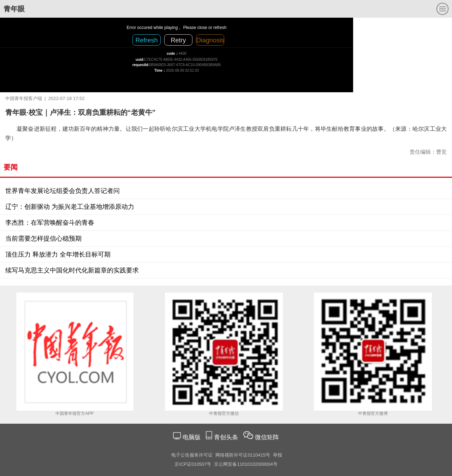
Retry (178, 40)
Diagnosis (210, 40)
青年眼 (14, 9)
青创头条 (227, 437)
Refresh (146, 40)
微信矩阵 (267, 437)
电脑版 (191, 437)
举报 (278, 455)
